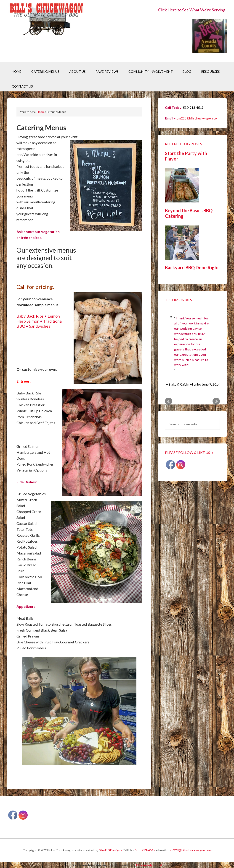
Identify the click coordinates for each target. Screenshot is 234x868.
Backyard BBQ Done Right (192, 267)
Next (216, 401)
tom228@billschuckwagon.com (197, 118)
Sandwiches (40, 326)
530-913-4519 (145, 850)
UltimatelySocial (149, 865)
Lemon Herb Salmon (38, 319)
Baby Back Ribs (30, 316)
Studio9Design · (110, 850)
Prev (169, 401)
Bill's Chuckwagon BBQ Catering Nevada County (46, 20)
